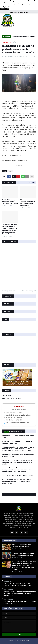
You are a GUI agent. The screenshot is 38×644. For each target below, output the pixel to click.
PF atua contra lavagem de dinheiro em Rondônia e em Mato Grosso (28, 203)
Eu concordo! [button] (5, 9)
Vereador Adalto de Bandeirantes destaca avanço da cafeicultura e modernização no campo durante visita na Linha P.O (18, 470)
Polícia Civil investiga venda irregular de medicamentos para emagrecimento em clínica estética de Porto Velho (10, 229)
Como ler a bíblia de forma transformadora (18, 476)
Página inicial (6, 42)
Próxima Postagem (29, 291)
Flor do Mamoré (25, 641)
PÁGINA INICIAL (7, 395)
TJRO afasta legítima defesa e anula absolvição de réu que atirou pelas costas (18, 584)
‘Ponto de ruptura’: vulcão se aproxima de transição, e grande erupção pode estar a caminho (17, 462)
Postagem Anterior (9, 291)
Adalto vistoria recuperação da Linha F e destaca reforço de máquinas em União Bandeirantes (16, 481)
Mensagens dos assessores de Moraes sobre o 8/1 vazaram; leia (18, 456)
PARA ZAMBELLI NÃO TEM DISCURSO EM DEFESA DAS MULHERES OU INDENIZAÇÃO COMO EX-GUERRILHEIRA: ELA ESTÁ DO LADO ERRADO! (18, 449)
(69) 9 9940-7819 (18, 412)
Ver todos (32, 182)
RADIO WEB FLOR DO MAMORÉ (11, 398)
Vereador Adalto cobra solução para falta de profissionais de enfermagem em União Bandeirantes (20, 594)
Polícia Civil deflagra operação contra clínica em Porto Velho (10, 202)
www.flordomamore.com (22, 423)
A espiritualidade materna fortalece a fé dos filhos (18, 437)
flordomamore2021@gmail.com (21, 415)
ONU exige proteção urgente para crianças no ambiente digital (20, 603)
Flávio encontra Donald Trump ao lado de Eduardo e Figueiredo (24, 37)
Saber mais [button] (12, 7)
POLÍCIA (14, 42)
